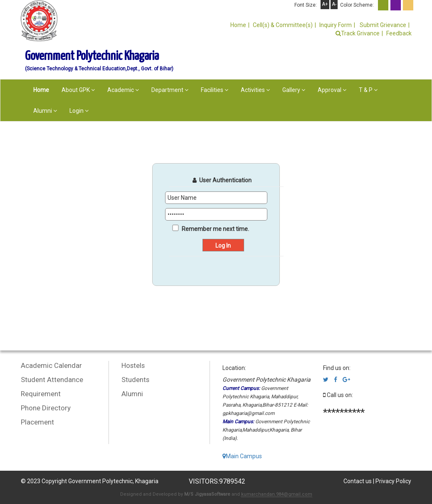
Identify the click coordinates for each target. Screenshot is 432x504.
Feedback (399, 33)
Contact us (358, 481)
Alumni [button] (45, 111)
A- (334, 4)
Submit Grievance (382, 25)
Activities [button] (255, 90)
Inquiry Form (336, 25)
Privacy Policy (393, 481)
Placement (37, 422)
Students (135, 380)
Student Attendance (52, 380)
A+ (325, 4)
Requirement (41, 394)
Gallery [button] (294, 90)
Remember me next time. (215, 229)
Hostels (133, 365)
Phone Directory (46, 408)
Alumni (132, 394)
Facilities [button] (215, 90)
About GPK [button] (78, 90)
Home (238, 25)
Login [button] (79, 111)
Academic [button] (123, 90)
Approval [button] (332, 90)
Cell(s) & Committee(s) (283, 25)
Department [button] (170, 90)
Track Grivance (358, 33)
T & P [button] (368, 90)
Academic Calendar (51, 365)
